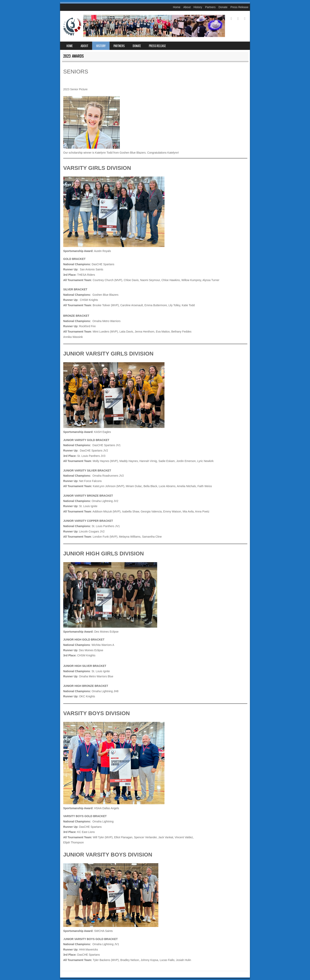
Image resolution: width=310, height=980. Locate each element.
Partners (210, 7)
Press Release (239, 7)
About (187, 7)
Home (177, 7)
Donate (223, 7)
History (198, 7)
